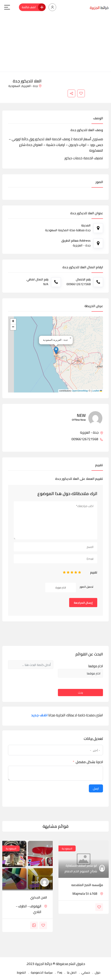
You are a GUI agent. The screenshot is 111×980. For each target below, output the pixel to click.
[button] (56, 351)
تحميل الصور (87, 587)
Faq (60, 972)
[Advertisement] (55, 43)
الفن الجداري (39, 897)
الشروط (21, 972)
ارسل (96, 788)
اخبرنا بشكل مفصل (89, 762)
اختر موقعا (96, 666)
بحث (80, 693)
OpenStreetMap (80, 391)
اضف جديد (39, 715)
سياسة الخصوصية (42, 972)
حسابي (86, 972)
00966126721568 (87, 439)
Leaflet (97, 391)
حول (98, 972)
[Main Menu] (7, 7)
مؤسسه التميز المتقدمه (87, 885)
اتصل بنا (72, 972)
